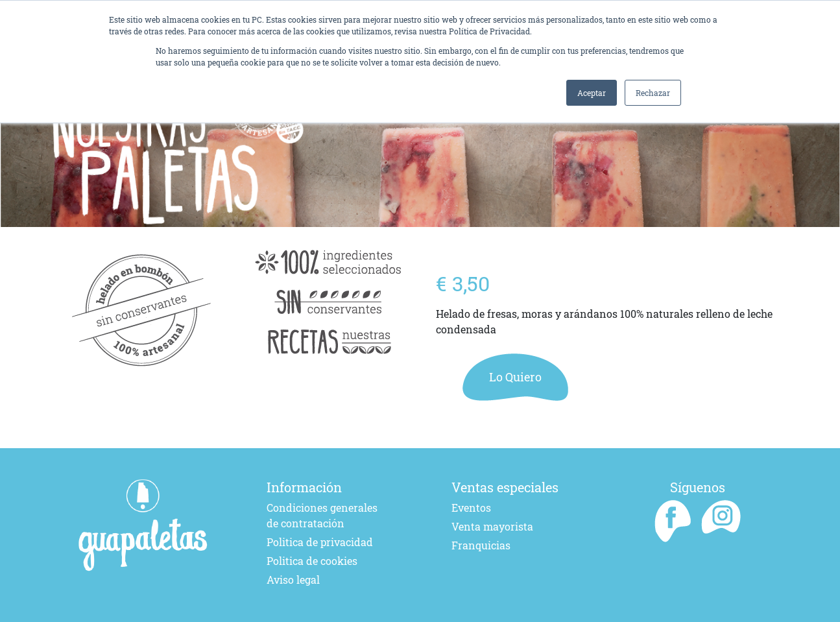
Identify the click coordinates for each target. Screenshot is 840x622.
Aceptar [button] (592, 93)
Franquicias (481, 545)
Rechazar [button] (653, 93)
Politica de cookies (312, 561)
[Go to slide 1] (235, 233)
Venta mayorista (492, 526)
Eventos (471, 508)
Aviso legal (293, 580)
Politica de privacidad (320, 542)
